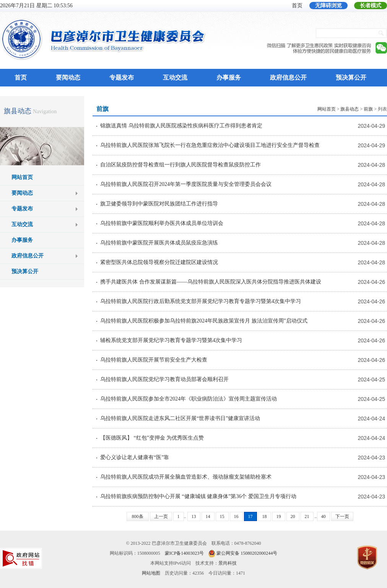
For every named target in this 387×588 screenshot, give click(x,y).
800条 (138, 516)
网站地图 (151, 573)
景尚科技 (228, 563)
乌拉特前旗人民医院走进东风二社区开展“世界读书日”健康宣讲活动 (180, 418)
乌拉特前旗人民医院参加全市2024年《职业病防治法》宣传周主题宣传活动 (189, 399)
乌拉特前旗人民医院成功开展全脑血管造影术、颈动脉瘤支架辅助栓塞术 (186, 477)
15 (222, 516)
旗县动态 (18, 111)
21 (307, 516)
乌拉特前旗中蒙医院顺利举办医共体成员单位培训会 (162, 223)
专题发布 (122, 77)
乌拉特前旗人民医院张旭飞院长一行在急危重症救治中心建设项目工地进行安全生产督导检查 (210, 145)
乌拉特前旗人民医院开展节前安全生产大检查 (154, 360)
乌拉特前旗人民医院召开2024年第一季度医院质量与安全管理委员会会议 (186, 184)
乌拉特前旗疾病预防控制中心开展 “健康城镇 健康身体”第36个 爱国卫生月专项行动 (198, 496)
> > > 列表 (352, 109)
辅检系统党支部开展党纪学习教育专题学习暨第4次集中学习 (171, 340)
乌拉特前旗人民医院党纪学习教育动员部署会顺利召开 (164, 379)
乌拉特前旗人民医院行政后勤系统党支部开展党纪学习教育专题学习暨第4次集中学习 (201, 301)
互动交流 (175, 77)
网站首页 (22, 177)
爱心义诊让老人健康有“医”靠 (135, 457)
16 (236, 516)
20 (293, 516)
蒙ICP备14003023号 (185, 553)
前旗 (368, 109)
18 (265, 516)
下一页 (342, 516)
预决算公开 (351, 77)
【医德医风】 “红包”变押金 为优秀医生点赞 (152, 438)
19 (279, 516)
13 (194, 516)
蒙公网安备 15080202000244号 (247, 553)
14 (208, 516)
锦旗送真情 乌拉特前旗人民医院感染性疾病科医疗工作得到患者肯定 (181, 126)
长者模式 (371, 6)
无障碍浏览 (328, 6)
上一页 (161, 516)
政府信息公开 (288, 77)
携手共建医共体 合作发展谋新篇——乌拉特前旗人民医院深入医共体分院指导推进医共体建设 (211, 282)
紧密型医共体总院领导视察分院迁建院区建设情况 (159, 262)
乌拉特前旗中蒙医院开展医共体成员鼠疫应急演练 (159, 243)
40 (324, 516)
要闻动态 (68, 77)
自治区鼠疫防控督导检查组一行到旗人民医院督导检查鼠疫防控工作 (180, 165)
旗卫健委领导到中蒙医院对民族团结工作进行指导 (159, 204)
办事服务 (229, 77)
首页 (297, 6)
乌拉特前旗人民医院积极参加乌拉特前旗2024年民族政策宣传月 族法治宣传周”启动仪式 (204, 321)
